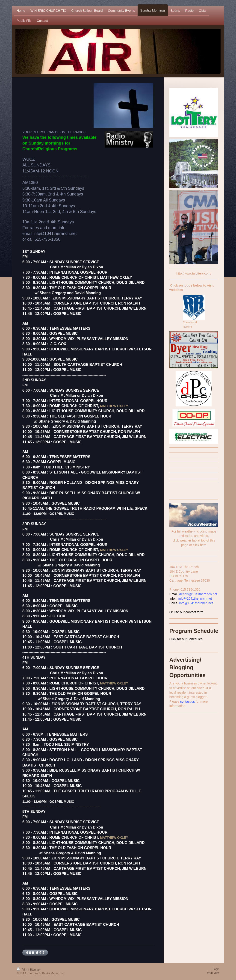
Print (22, 970)
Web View (213, 973)
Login (216, 969)
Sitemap (35, 970)
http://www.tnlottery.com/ (194, 273)
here (203, 545)
